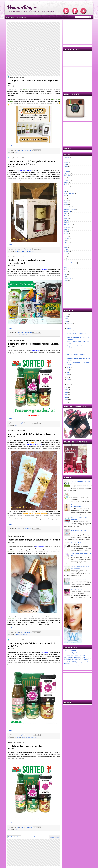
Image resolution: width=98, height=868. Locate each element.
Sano (33, 251)
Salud (30, 251)
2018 (67, 321)
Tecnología (67, 265)
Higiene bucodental (69, 194)
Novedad (66, 234)
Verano (66, 272)
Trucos (65, 267)
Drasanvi (66, 182)
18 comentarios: (29, 735)
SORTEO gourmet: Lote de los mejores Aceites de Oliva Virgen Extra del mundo (33, 82)
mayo (68, 375)
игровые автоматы (19, 1)
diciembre (70, 324)
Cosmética (22, 634)
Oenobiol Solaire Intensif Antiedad (73, 668)
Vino (65, 276)
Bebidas (66, 167)
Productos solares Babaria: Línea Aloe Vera (75, 666)
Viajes (65, 274)
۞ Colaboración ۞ (22, 17)
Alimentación (17, 251)
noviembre (70, 326)
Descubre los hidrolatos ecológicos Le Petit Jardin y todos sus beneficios (34, 540)
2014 (67, 395)
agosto (69, 367)
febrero (69, 382)
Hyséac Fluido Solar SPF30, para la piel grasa (76, 660)
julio (68, 370)
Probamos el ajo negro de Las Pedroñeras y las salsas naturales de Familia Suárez (31, 645)
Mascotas (66, 223)
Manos (65, 216)
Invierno (66, 205)
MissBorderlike (68, 227)
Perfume (16, 531)
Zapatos (66, 281)
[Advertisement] (34, 36)
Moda (65, 229)
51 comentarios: (29, 249)
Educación (66, 187)
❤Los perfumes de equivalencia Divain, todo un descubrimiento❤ (31, 434)
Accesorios (67, 158)
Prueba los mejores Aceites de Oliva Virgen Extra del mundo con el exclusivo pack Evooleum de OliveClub (31, 163)
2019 (67, 319)
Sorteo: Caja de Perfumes (78, 590)
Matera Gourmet (68, 225)
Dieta (27, 251)
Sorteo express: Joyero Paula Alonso (81, 494)
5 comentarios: (29, 528)
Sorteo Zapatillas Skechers (78, 543)
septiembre (70, 331)
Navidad (66, 232)
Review (28, 335)
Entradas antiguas (54, 837)
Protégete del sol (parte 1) (71, 651)
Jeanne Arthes (67, 207)
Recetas (32, 737)
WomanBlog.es (22, 7)
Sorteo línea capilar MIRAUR (79, 579)
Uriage (65, 270)
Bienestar (17, 634)
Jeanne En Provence (69, 209)
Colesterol (23, 251)
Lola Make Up (67, 211)
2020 (67, 316)
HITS (65, 196)
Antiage (66, 162)
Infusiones (66, 202)
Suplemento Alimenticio (70, 263)
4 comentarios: (29, 632)
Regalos (66, 247)
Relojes (66, 249)
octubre (69, 328)
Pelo (65, 240)
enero (68, 384)
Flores (65, 191)
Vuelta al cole (67, 278)
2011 (67, 402)
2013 (67, 397)
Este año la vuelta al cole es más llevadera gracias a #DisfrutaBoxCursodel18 (26, 262)
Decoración (67, 176)
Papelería (66, 238)
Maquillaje (66, 218)
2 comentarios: (29, 423)
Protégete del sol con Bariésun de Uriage (74, 655)
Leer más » (11, 146)
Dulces (66, 185)
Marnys (66, 220)
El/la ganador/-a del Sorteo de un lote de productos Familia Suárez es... (33, 344)
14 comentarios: (29, 150)
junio (68, 372)
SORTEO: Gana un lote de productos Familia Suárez (26, 746)
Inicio (35, 836)
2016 (67, 390)
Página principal (10, 17)
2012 (67, 400)
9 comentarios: (29, 332)
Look (65, 214)
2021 (67, 314)
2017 (67, 387)
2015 (67, 392)
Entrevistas (67, 189)
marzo (69, 380)
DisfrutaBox (23, 335)
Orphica (66, 236)
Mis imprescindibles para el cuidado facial (75, 657)
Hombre (66, 200)
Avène (65, 164)
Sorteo (16, 152)
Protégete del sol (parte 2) (71, 653)
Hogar (65, 198)
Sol (65, 258)
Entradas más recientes (14, 837)
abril (68, 377)
